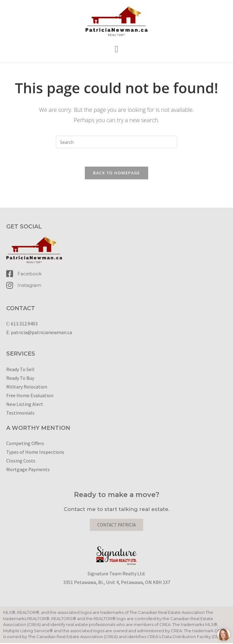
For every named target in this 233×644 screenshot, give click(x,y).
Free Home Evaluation (30, 396)
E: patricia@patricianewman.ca (39, 333)
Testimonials (20, 413)
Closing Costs (21, 462)
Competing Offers (25, 444)
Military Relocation (27, 387)
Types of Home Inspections (35, 453)
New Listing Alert (25, 405)
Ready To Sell (20, 370)
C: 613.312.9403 (22, 324)
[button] (116, 49)
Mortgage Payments (28, 470)
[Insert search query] (116, 142)
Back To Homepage (116, 173)
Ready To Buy (20, 379)
